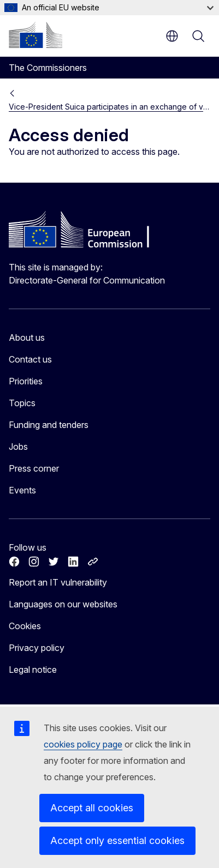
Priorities (26, 381)
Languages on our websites (63, 604)
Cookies (25, 626)
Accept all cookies (92, 808)
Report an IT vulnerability (58, 582)
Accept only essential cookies (117, 840)
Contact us (30, 359)
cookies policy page (83, 744)
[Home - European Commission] (35, 35)
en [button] (172, 36)
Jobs (18, 447)
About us (27, 337)
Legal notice (33, 670)
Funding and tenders (49, 425)
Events (22, 490)
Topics (22, 403)
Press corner (34, 468)
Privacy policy (37, 648)
